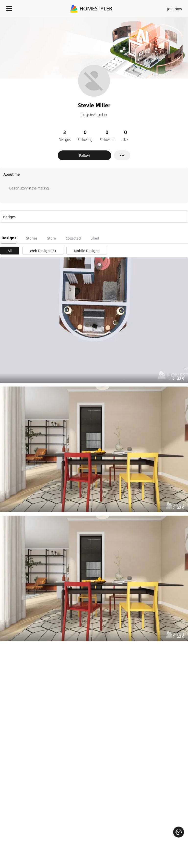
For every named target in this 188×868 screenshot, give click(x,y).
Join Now (175, 9)
